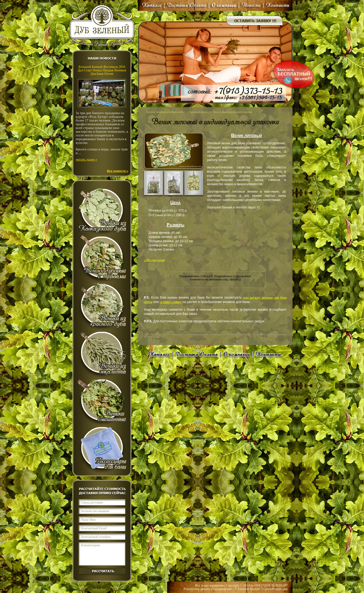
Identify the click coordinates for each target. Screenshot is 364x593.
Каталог (152, 5)
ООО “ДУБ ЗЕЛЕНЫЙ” (271, 585)
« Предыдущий (154, 260)
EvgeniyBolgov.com (275, 589)
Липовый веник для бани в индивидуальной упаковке (221, 112)
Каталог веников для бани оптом (166, 112)
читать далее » (86, 159)
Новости (251, 5)
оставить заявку (171, 302)
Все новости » (118, 171)
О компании (224, 5)
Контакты (277, 5)
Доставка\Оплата (187, 5)
